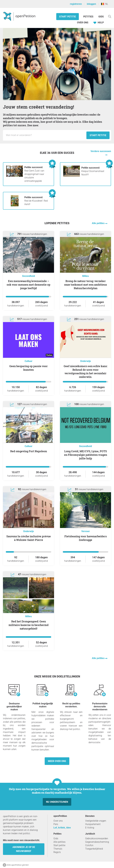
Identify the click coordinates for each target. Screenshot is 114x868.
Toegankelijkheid (94, 849)
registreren (76, 4)
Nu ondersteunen (57, 802)
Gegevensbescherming (97, 842)
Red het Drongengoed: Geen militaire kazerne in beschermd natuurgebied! (29, 625)
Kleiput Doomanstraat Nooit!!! (93, 171)
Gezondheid (28, 276)
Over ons (83, 23)
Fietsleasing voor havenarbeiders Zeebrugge (86, 538)
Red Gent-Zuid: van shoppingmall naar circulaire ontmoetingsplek (34, 174)
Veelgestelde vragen (96, 821)
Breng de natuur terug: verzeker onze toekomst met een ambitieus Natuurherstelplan (85, 285)
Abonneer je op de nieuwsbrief (24, 849)
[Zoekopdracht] (110, 16)
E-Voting (90, 828)
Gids (101, 17)
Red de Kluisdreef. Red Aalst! (36, 201)
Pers (56, 824)
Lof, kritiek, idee (62, 828)
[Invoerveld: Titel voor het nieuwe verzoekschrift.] (45, 135)
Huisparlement (93, 824)
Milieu (85, 276)
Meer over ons (57, 761)
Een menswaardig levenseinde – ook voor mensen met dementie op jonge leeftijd (28, 285)
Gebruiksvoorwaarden (97, 838)
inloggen (91, 4)
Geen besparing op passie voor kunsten (28, 368)
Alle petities (98, 223)
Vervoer (86, 531)
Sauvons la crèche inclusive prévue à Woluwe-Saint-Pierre (29, 538)
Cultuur (28, 361)
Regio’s (57, 852)
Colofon (89, 845)
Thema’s (58, 849)
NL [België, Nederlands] (105, 4)
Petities (89, 17)
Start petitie (68, 17)
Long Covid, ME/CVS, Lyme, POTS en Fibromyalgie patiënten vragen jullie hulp (86, 455)
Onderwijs (85, 361)
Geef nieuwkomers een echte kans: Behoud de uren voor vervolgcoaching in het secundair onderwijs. (86, 371)
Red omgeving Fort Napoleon (29, 451)
